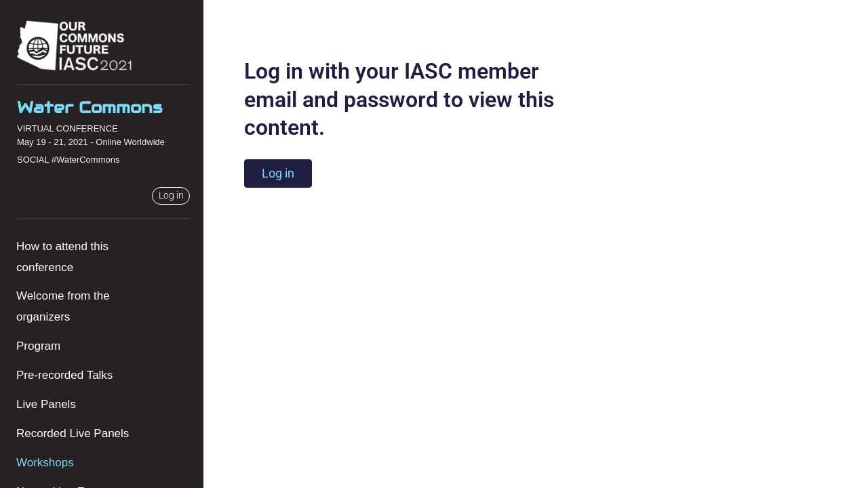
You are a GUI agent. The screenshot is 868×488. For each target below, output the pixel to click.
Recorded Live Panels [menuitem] (73, 433)
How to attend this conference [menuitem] (62, 257)
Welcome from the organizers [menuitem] (63, 306)
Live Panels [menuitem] (46, 404)
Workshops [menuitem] (45, 463)
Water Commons (90, 107)
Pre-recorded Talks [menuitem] (64, 375)
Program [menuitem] (38, 346)
